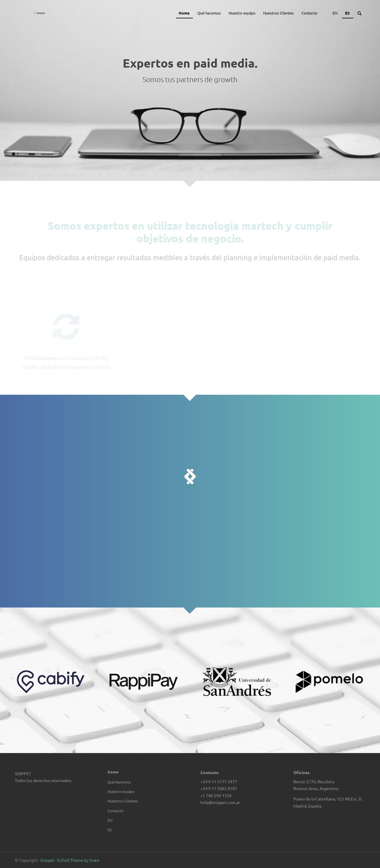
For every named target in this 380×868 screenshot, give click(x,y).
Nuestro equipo (121, 791)
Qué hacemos (119, 782)
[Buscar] (359, 13)
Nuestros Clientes (123, 801)
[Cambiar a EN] (143, 820)
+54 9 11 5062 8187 (219, 788)
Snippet (47, 860)
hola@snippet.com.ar (220, 802)
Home (113, 772)
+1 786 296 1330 (216, 795)
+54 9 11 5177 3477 (219, 781)
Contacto (116, 811)
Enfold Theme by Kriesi (78, 860)
